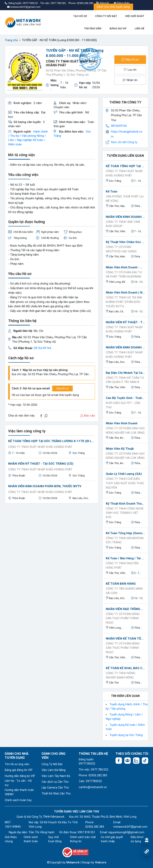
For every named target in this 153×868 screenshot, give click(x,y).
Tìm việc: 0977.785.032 (93, 770)
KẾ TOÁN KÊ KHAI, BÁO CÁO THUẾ (125, 668)
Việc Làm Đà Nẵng (54, 770)
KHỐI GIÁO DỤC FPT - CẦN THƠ (123, 405)
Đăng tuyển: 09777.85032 (87, 762)
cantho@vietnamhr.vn (93, 787)
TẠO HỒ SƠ (80, 16)
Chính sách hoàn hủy (18, 800)
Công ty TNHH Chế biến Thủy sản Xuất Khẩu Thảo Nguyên (125, 483)
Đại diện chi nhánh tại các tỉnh (125, 373)
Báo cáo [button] (88, 416)
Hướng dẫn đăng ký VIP (20, 776)
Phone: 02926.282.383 (93, 775)
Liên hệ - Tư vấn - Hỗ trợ (18, 783)
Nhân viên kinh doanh (122, 423)
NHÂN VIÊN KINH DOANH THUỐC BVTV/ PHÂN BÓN (125, 217)
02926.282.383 (85, 3)
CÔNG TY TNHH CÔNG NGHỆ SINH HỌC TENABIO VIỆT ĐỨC (125, 513)
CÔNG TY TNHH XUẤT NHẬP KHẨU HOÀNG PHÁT (40, 447)
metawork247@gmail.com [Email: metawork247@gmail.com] (130, 827)
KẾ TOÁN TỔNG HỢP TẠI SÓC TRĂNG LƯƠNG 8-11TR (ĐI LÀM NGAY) (52, 441)
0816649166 (43, 348)
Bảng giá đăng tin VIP (19, 770)
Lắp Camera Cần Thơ (55, 788)
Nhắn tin (130, 80)
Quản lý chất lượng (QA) (124, 474)
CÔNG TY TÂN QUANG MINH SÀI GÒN (124, 591)
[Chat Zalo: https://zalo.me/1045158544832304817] (136, 761)
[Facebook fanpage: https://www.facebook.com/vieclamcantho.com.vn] (119, 761)
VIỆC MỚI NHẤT (135, 16)
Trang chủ (11, 40)
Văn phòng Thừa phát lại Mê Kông (125, 199)
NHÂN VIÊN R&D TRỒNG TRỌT (125, 609)
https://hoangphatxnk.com (127, 134)
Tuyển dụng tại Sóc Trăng (126, 735)
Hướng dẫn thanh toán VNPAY (19, 792)
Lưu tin (130, 70)
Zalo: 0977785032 (90, 781)
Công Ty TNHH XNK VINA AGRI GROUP (123, 224)
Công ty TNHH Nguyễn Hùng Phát (122, 566)
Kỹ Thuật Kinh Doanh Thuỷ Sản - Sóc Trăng (125, 504)
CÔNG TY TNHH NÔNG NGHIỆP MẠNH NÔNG (121, 675)
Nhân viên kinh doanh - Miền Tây (125, 267)
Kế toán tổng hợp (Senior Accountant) (125, 533)
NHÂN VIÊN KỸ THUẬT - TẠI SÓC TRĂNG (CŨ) (41, 464)
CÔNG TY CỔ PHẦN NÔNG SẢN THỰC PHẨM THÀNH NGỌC (123, 618)
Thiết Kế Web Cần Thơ (56, 794)
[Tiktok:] (145, 761)
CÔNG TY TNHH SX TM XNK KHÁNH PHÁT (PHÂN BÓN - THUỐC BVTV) (124, 302)
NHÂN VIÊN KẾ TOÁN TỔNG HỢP (125, 639)
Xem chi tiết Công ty (124, 142)
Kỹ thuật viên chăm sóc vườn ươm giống (125, 242)
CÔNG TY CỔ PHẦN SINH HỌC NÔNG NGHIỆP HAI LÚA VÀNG (125, 431)
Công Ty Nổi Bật (52, 764)
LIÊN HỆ (139, 28)
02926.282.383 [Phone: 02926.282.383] (95, 827)
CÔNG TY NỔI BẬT (106, 16)
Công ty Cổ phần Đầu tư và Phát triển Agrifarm (124, 275)
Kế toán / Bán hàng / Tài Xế (125, 558)
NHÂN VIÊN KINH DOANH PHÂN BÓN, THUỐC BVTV (45, 486)
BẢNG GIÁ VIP (118, 28)
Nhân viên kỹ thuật (120, 449)
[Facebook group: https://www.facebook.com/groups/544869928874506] (127, 761)
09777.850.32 (31, 3)
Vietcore (101, 863)
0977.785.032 (59, 3)
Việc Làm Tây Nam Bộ (56, 776)
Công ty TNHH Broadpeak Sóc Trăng (125, 540)
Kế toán (112, 191)
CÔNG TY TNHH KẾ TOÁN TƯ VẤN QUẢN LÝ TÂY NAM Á (125, 380)
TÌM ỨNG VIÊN (93, 28)
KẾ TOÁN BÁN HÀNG (121, 584)
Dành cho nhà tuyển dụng (113, 7)
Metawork (73, 863)
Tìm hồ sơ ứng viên (17, 764)
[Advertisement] (52, 535)
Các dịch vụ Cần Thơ (55, 782)
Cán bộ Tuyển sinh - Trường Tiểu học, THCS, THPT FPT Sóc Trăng (125, 398)
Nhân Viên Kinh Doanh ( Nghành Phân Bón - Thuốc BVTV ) (125, 293)
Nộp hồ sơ (130, 60)
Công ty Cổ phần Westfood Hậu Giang (121, 249)
